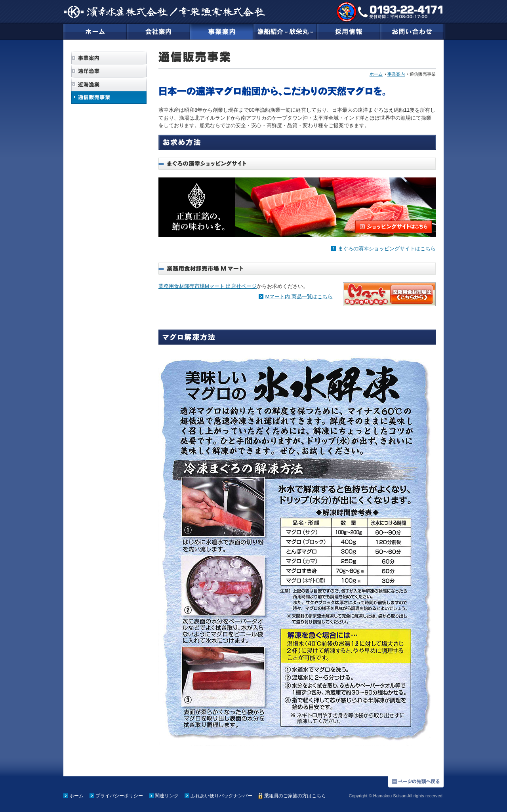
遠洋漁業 (109, 71)
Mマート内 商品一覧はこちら (299, 296)
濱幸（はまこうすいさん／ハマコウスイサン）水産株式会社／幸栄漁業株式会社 (164, 12)
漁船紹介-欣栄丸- (285, 32)
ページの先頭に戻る (416, 782)
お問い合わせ (412, 32)
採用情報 (349, 32)
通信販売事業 (109, 97)
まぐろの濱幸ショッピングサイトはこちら (387, 249)
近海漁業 (109, 84)
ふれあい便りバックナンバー (221, 796)
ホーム (95, 32)
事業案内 (222, 32)
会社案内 (158, 32)
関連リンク (167, 796)
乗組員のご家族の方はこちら (295, 796)
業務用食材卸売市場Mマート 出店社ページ (208, 286)
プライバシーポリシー (119, 796)
